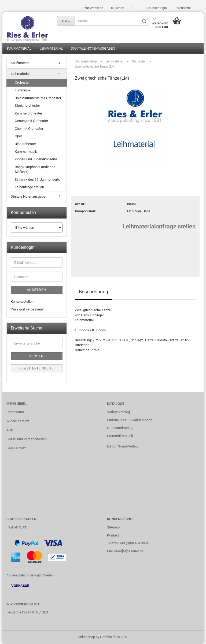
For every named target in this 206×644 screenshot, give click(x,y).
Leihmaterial (51, 48)
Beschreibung (93, 292)
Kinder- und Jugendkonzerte (36, 159)
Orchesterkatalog (120, 428)
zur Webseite (93, 8)
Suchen (118, 8)
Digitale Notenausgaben (93, 48)
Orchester (22, 82)
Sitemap (113, 527)
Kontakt (113, 535)
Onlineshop (86, 637)
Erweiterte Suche (36, 368)
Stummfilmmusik (120, 436)
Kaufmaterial (19, 48)
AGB (10, 430)
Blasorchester (25, 144)
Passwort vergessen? (27, 309)
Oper (18, 136)
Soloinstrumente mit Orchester (38, 98)
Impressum (15, 412)
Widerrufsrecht (18, 421)
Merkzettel (183, 8)
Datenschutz (16, 448)
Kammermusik (26, 152)
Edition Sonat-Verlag (122, 446)
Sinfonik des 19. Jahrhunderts (37, 179)
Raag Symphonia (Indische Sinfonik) (35, 169)
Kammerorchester (28, 113)
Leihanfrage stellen (29, 187)
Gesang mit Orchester (31, 121)
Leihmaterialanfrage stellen (159, 226)
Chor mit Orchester (29, 129)
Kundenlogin (157, 8)
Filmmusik (23, 90)
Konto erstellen (22, 301)
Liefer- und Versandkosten (27, 439)
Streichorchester (27, 106)
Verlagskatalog (118, 412)
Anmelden (36, 290)
